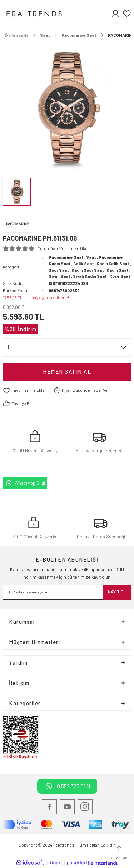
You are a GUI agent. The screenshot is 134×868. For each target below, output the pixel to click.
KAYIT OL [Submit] (117, 592)
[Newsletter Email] (67, 592)
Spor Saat (59, 270)
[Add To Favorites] (24, 391)
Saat (91, 257)
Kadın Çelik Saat (113, 263)
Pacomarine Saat (66, 257)
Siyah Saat (59, 276)
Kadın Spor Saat (88, 270)
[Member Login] (115, 14)
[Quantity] (67, 347)
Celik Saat (84, 263)
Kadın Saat (118, 270)
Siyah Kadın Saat (90, 276)
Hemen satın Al (67, 371)
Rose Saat (120, 276)
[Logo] (34, 13)
